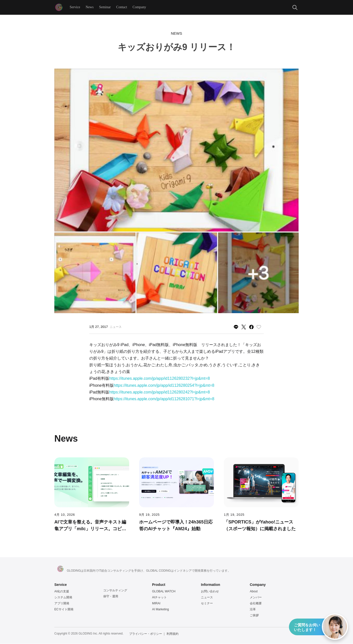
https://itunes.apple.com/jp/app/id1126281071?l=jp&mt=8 (164, 399)
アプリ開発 (62, 604)
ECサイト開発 (64, 610)
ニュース (207, 598)
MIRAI (156, 604)
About (254, 592)
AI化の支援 (62, 592)
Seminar (105, 7)
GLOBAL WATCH (164, 592)
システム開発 (63, 598)
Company (139, 7)
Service (75, 7)
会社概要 (256, 604)
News (90, 7)
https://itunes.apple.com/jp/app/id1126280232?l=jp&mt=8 (160, 379)
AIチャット (159, 598)
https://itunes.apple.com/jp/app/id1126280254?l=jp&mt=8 (164, 386)
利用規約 (173, 634)
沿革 (253, 610)
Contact (122, 7)
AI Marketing (160, 610)
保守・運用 (111, 597)
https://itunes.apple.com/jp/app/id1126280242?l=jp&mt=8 (160, 392)
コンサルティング (115, 591)
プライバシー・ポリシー (146, 634)
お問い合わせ (210, 592)
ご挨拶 (254, 616)
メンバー (256, 598)
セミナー (207, 604)
